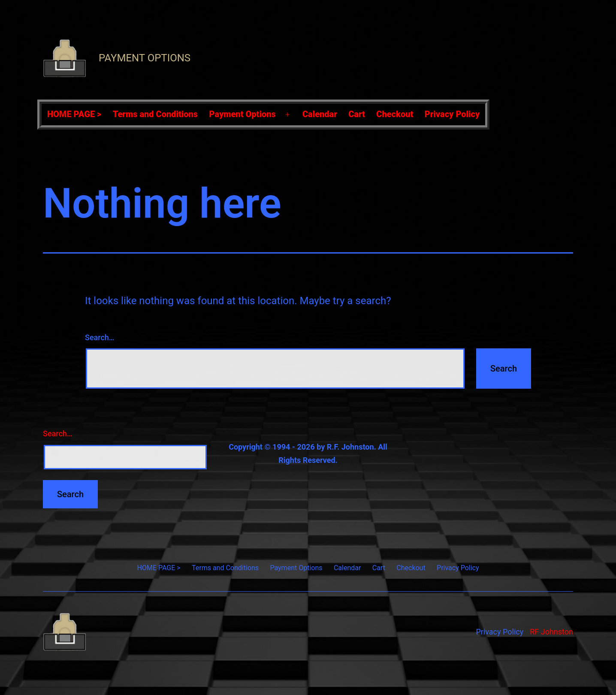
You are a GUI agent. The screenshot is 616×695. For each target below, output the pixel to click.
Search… (100, 337)
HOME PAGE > (74, 114)
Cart (357, 114)
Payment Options (145, 58)
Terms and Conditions (155, 114)
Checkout (395, 114)
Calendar (320, 114)
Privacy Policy (452, 114)
